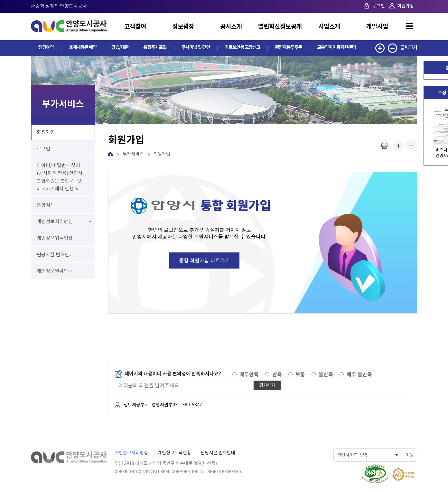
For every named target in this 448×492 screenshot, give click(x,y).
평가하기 (268, 386)
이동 (410, 455)
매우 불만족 (359, 375)
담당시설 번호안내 (218, 453)
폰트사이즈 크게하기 (398, 146)
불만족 (326, 375)
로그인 (379, 6)
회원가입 (406, 6)
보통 (300, 375)
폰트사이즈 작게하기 (411, 146)
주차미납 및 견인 (194, 47)
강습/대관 (119, 47)
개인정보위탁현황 (174, 453)
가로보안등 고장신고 (241, 47)
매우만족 (249, 375)
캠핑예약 (46, 47)
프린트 (384, 146)
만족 (277, 375)
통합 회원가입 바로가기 (204, 261)
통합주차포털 (153, 47)
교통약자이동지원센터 (336, 47)
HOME (110, 154)
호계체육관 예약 (82, 47)
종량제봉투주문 (288, 47)
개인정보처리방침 (131, 453)
